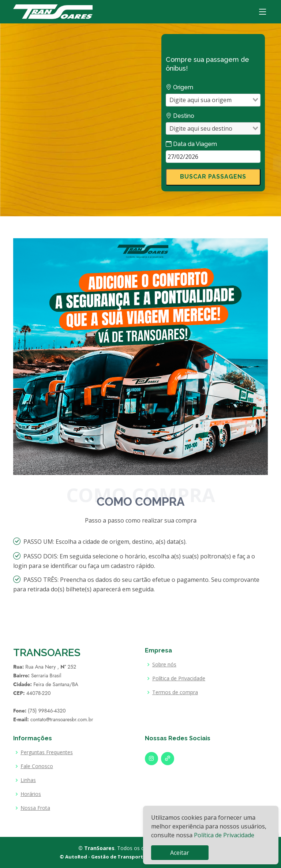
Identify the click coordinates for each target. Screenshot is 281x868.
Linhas (28, 780)
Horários (31, 794)
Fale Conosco (37, 766)
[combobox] (209, 100)
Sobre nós (164, 665)
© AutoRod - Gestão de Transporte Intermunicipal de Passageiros (141, 857)
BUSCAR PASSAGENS (213, 177)
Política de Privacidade (224, 835)
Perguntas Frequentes (47, 752)
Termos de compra (175, 692)
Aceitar (180, 853)
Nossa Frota (35, 808)
